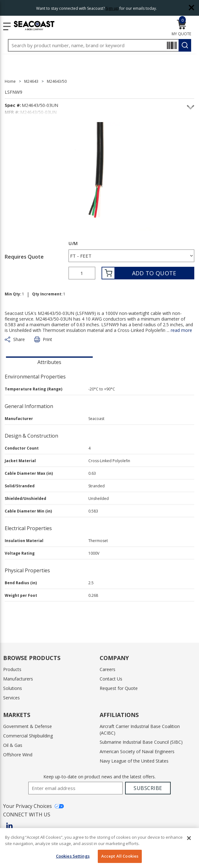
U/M (73, 244)
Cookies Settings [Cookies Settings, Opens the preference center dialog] (73, 856)
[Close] (189, 838)
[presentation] (49, 361)
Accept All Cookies (120, 856)
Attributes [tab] (49, 362)
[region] (99, 848)
